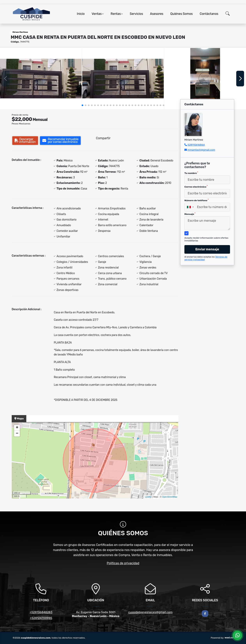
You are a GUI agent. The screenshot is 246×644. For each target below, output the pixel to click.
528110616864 (196, 145)
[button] (82, 105)
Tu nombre (191, 173)
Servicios (136, 14)
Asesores (157, 14)
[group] (41, 79)
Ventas (97, 14)
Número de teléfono (196, 200)
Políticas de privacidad (123, 563)
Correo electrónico (196, 187)
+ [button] (17, 428)
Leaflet (148, 497)
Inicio (81, 14)
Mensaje (190, 214)
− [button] (17, 434)
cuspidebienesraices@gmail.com (150, 612)
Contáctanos (209, 14)
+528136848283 (41, 612)
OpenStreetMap (170, 497)
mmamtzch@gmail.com (201, 150)
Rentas (116, 14)
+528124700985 (41, 618)
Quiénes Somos (182, 14)
